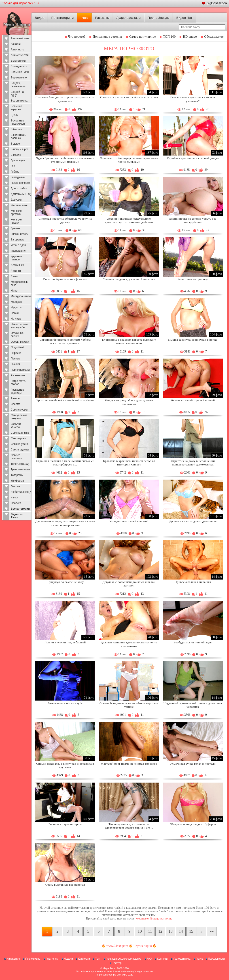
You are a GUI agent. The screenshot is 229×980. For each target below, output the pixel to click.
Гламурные (18, 177)
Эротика (16, 503)
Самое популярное (143, 37)
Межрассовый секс (20, 283)
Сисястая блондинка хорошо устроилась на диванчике (65, 99)
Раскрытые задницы (18, 391)
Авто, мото (17, 50)
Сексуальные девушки (19, 417)
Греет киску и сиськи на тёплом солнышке (129, 97)
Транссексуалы (20, 469)
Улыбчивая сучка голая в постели (193, 764)
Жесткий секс (19, 205)
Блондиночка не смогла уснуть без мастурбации (193, 220)
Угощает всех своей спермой (129, 521)
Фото (85, 18)
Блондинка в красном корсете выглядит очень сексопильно (129, 341)
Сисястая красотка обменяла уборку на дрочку (65, 220)
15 (191, 931)
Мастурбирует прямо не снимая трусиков (129, 764)
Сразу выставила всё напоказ (65, 885)
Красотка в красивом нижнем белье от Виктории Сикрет (129, 463)
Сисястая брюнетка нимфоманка (65, 279)
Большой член (20, 72)
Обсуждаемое (214, 37)
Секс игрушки (19, 410)
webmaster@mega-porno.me (154, 918)
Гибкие (15, 172)
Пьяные (16, 359)
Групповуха (18, 160)
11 (150, 931)
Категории (84, 959)
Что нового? (77, 37)
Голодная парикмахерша (65, 824)
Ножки (15, 313)
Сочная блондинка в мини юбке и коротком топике (129, 705)
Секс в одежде (20, 450)
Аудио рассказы (128, 18)
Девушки (16, 200)
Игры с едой (18, 245)
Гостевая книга (182, 959)
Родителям (52, 959)
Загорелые (17, 240)
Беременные (19, 78)
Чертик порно (143, 946)
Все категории (20, 509)
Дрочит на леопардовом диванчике (193, 521)
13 (171, 931)
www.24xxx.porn (117, 946)
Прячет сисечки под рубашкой (65, 642)
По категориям (63, 18)
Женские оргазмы (16, 212)
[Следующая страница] (201, 932)
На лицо (16, 319)
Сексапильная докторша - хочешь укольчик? (193, 99)
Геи (13, 166)
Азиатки (16, 44)
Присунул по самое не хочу (65, 582)
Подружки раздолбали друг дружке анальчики (129, 402)
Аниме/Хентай (20, 55)
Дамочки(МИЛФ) (21, 194)
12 (160, 931)
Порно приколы (20, 370)
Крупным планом (16, 258)
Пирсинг (16, 353)
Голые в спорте (20, 183)
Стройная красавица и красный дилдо (193, 158)
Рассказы (102, 18)
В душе (15, 144)
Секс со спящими (16, 457)
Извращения (19, 251)
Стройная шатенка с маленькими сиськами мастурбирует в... (65, 463)
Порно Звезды (158, 18)
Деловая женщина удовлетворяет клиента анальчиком (129, 644)
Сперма (16, 404)
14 (181, 931)
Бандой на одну (17, 93)
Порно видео (33, 959)
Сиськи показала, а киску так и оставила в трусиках (65, 765)
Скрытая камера (16, 426)
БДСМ (15, 115)
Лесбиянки (17, 265)
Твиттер (117, 963)
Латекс (15, 276)
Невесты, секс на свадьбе (20, 326)
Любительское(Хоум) (21, 492)
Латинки (16, 271)
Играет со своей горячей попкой (193, 400)
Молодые (17, 302)
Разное (15, 398)
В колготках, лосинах (18, 136)
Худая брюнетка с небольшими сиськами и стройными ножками (65, 160)
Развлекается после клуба (65, 703)
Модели (68, 959)
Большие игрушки (16, 108)
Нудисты (16, 307)
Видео (40, 18)
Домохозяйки (19, 188)
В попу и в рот (20, 149)
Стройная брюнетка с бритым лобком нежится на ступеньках (65, 341)
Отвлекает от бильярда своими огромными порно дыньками (129, 160)
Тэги (98, 959)
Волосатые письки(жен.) (19, 122)
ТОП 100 (169, 37)
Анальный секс (20, 38)
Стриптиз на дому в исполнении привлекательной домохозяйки (193, 463)
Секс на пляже (20, 433)
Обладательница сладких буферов (193, 824)
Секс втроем (19, 438)
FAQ (149, 959)
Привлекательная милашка (193, 582)
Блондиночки (19, 66)
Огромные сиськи (17, 335)
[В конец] (212, 932)
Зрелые (16, 228)
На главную (13, 959)
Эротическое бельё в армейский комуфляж (65, 400)
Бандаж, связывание (18, 85)
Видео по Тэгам (17, 516)
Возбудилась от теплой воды (193, 642)
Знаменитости (20, 234)
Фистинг (16, 486)
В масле (16, 155)
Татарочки (17, 475)
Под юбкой (17, 347)
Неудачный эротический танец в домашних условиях (193, 705)
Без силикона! (19, 101)
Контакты (163, 959)
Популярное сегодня (107, 37)
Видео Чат (184, 18)
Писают (15, 364)
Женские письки (16, 221)
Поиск (199, 959)
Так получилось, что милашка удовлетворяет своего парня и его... (129, 826)
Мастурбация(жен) (21, 296)
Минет (15, 291)
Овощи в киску (20, 342)
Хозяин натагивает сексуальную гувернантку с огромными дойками (129, 220)
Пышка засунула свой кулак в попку (193, 340)
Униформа (17, 481)
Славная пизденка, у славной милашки (129, 279)
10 (140, 931)
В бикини (16, 129)
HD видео (190, 37)
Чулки (14, 498)
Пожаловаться (216, 959)
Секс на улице (20, 444)
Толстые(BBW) (20, 464)
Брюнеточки (18, 61)
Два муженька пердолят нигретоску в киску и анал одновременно (65, 523)
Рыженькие (18, 375)
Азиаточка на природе (193, 279)
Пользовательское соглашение (124, 959)
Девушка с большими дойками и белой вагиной (129, 584)
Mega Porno (110, 968)
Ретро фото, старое (18, 383)
